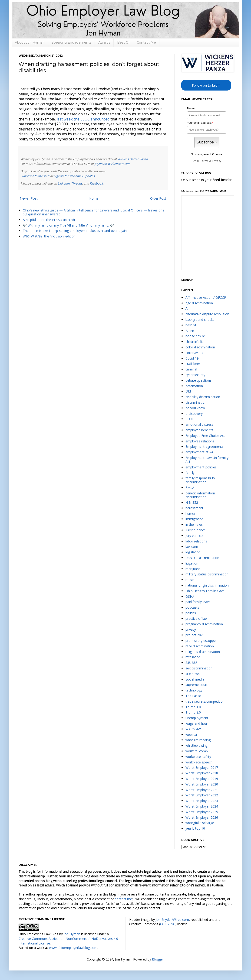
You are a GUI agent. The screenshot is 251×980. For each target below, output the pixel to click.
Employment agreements (205, 446)
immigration (195, 519)
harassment (194, 508)
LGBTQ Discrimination (202, 558)
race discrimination (200, 646)
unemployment (197, 718)
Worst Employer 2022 (202, 795)
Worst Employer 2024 (202, 806)
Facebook (96, 183)
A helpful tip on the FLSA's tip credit (49, 220)
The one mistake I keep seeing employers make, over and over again (75, 231)
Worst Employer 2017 (202, 767)
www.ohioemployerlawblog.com (73, 948)
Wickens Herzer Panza (132, 159)
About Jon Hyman (30, 42)
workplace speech (199, 762)
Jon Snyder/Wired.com (172, 920)
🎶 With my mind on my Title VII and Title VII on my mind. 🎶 (68, 225)
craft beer (193, 364)
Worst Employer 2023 (202, 801)
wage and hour (197, 723)
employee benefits (199, 430)
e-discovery (194, 414)
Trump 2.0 (193, 712)
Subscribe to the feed (35, 176)
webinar (191, 735)
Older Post (158, 198)
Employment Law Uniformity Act (207, 460)
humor (190, 514)
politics (191, 613)
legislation (193, 552)
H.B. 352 (192, 502)
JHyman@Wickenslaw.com (112, 164)
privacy (191, 629)
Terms (204, 161)
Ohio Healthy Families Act (205, 591)
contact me (123, 899)
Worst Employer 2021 (202, 790)
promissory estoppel (201, 641)
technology (194, 690)
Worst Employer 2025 (202, 812)
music (190, 580)
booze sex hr (195, 336)
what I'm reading (198, 740)
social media (195, 679)
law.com (192, 547)
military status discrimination (207, 574)
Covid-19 (192, 358)
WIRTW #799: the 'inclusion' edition (49, 236)
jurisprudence (196, 530)
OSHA (190, 596)
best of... (192, 325)
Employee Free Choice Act (205, 436)
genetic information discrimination (200, 495)
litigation (192, 563)
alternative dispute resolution (207, 314)
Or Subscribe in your (206, 180)
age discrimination (199, 303)
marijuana (193, 569)
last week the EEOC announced (83, 119)
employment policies (201, 467)
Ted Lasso (193, 696)
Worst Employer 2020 (202, 784)
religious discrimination (203, 652)
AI (187, 308)
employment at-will (200, 452)
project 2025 (195, 635)
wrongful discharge (200, 823)
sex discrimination (199, 668)
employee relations (200, 441)
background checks (200, 320)
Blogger (158, 959)
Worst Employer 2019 (202, 779)
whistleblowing (197, 745)
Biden (190, 331)
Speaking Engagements (71, 42)
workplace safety (198, 757)
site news (193, 674)
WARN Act (193, 729)
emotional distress (199, 424)
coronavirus (194, 353)
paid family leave (198, 602)
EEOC (190, 419)
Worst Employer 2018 (202, 773)
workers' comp (197, 751)
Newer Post (29, 198)
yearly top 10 (195, 828)
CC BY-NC (168, 924)
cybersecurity (195, 375)
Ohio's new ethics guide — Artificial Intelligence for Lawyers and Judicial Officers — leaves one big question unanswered (94, 212)
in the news (194, 524)
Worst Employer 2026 (202, 817)
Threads (77, 183)
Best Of (123, 42)
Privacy (217, 161)
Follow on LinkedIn (206, 85)
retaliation (193, 657)
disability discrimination (203, 397)
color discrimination (200, 347)
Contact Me (146, 42)
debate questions (198, 380)
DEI (188, 391)
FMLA (190, 488)
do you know (195, 408)
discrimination (196, 402)
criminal (191, 369)
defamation (194, 386)
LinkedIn (64, 183)
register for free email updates (74, 176)
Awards (104, 42)
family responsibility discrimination (200, 480)
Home (94, 198)
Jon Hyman (72, 934)
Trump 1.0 (193, 707)
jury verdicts (195, 536)
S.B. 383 (192, 663)
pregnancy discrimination (204, 624)
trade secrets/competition (205, 701)
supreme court (197, 685)
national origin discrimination (207, 585)
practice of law (197, 618)
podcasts (192, 607)
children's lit (194, 342)
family (190, 472)
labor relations (196, 541)
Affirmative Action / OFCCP (206, 297)
